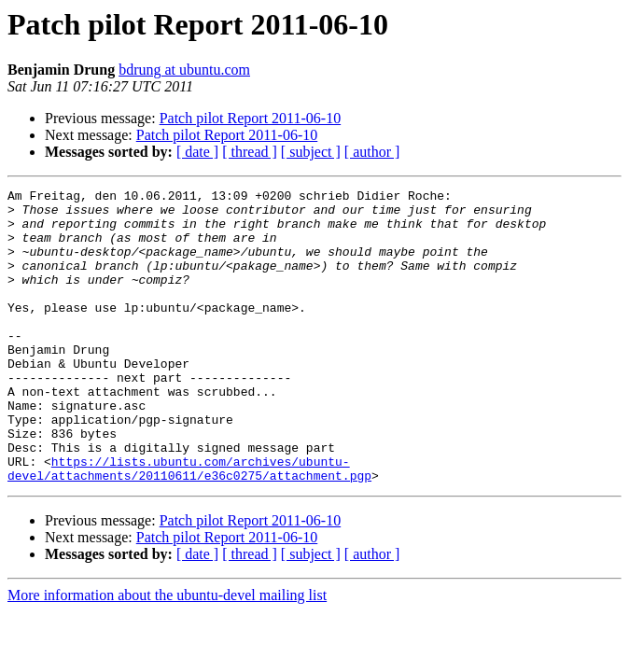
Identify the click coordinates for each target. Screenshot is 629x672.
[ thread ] (250, 152)
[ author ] (372, 152)
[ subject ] (311, 152)
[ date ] (197, 152)
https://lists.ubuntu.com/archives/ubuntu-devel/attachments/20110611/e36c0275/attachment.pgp (189, 525)
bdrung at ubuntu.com (184, 70)
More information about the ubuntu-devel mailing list (167, 654)
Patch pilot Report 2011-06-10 (251, 118)
